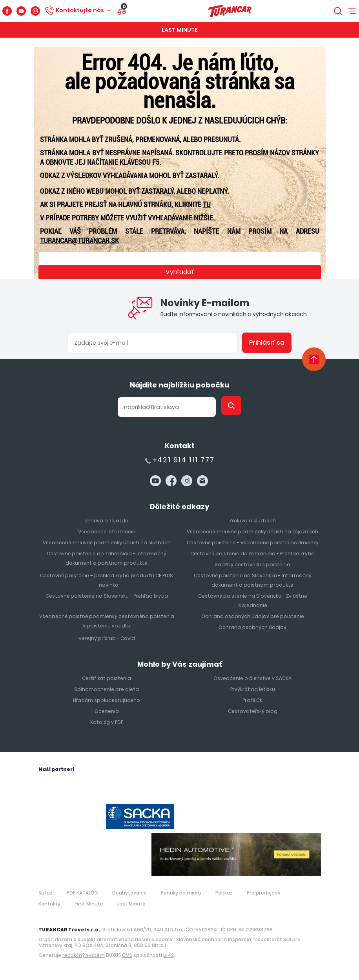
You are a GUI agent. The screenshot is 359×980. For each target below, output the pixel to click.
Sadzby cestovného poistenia (252, 565)
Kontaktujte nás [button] (80, 10)
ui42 (169, 955)
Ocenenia (107, 711)
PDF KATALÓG (82, 893)
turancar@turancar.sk (79, 241)
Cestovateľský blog (253, 711)
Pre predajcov (264, 893)
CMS (127, 955)
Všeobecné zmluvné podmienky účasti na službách (107, 543)
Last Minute (180, 30)
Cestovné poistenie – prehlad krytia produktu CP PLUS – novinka (107, 580)
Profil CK (252, 700)
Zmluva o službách (252, 521)
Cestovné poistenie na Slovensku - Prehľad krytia (107, 596)
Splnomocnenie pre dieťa (107, 689)
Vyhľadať (180, 272)
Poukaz (224, 893)
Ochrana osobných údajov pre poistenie (253, 616)
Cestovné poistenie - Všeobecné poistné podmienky (253, 543)
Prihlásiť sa (267, 343)
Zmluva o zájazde (107, 521)
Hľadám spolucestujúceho (107, 700)
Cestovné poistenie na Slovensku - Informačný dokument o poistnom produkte (253, 580)
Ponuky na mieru (181, 893)
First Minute (89, 904)
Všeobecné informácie (107, 532)
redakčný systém (84, 955)
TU (207, 205)
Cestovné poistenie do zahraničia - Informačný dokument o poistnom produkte (107, 558)
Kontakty (49, 904)
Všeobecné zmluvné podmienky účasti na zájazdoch (252, 532)
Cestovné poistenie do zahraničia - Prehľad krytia (252, 554)
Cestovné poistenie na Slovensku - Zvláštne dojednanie (253, 601)
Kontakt (180, 446)
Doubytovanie (129, 893)
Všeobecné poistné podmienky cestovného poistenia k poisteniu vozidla (107, 621)
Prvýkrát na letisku (253, 689)
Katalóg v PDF (107, 722)
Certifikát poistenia (107, 678)
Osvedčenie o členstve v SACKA (252, 678)
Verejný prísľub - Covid (107, 638)
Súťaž (46, 893)
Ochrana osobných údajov (252, 627)
